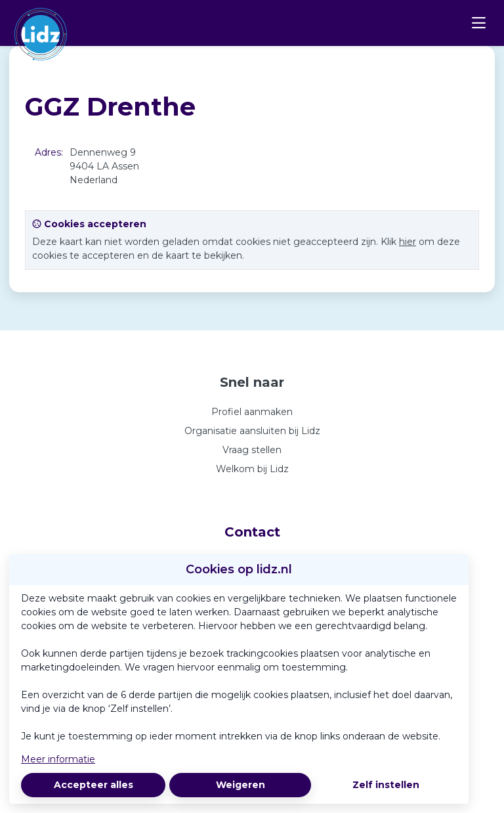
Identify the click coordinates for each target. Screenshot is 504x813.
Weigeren (241, 785)
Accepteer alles (94, 785)
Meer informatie (58, 759)
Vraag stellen (252, 450)
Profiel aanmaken (252, 412)
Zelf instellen (386, 785)
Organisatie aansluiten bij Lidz (252, 431)
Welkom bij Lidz (252, 469)
